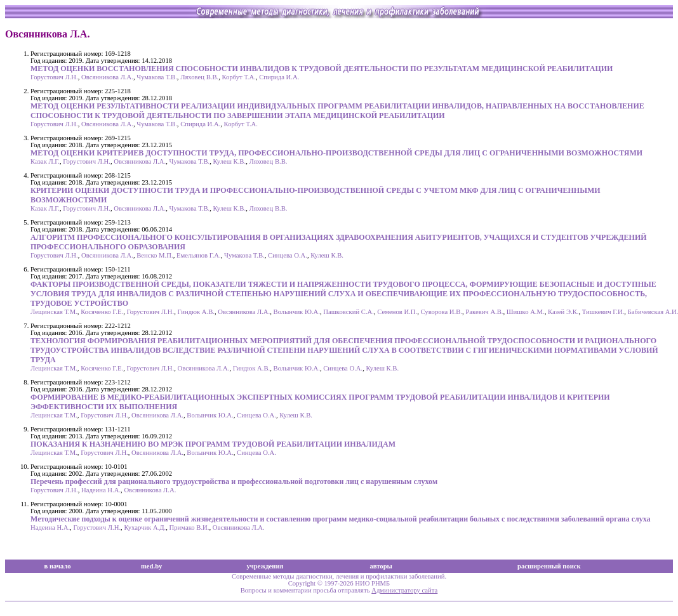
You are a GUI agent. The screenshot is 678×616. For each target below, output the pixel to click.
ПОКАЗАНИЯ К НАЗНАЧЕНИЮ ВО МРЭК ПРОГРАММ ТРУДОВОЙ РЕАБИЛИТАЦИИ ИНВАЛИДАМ (213, 444)
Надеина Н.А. (101, 490)
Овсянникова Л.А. (107, 77)
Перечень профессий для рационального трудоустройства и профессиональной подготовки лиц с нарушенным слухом (234, 482)
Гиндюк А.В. (196, 312)
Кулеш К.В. (230, 161)
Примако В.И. (189, 528)
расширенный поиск (549, 566)
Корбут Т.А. (239, 77)
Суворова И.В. (441, 312)
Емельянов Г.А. (199, 255)
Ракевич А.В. (484, 312)
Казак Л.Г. (45, 161)
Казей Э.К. (563, 312)
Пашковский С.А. (349, 312)
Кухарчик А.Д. (145, 528)
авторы (381, 566)
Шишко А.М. (526, 312)
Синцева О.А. (288, 255)
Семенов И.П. (397, 312)
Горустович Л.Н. (54, 77)
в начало (58, 566)
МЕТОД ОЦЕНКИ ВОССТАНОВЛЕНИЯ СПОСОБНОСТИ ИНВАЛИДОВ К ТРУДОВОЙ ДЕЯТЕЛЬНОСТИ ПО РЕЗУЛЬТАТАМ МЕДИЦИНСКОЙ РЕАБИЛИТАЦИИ (322, 69)
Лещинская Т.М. (54, 312)
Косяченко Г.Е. (102, 312)
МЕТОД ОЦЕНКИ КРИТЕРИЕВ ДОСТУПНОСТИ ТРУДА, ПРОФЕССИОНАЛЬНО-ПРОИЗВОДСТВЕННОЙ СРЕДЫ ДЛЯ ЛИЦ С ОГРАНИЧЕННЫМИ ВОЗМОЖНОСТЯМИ (336, 153)
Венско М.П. (155, 255)
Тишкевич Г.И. (603, 312)
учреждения (265, 566)
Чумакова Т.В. (157, 77)
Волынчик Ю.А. (297, 312)
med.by (151, 566)
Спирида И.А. (279, 77)
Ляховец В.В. (199, 77)
